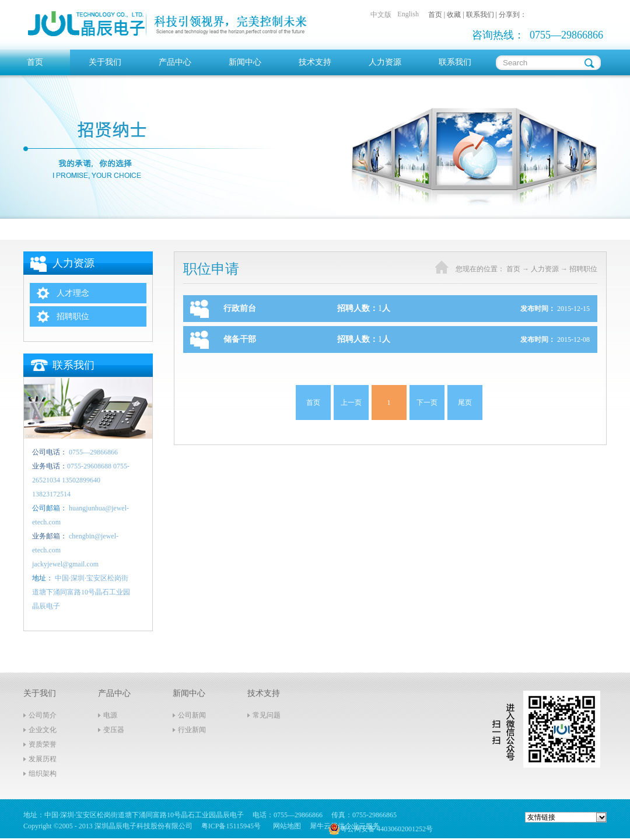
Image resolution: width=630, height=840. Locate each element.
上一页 (351, 402)
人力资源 (545, 269)
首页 (35, 62)
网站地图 (285, 826)
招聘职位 (583, 269)
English (408, 14)
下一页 (427, 402)
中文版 (381, 15)
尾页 (465, 402)
